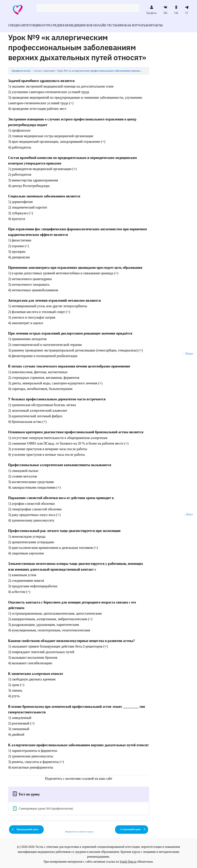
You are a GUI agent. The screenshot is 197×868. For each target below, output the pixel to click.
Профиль (152, 10)
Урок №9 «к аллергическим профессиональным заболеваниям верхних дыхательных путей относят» (117, 68)
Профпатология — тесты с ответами (33, 68)
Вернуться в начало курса (79, 829)
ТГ (187, 10)
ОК (176, 10)
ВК (166, 10)
